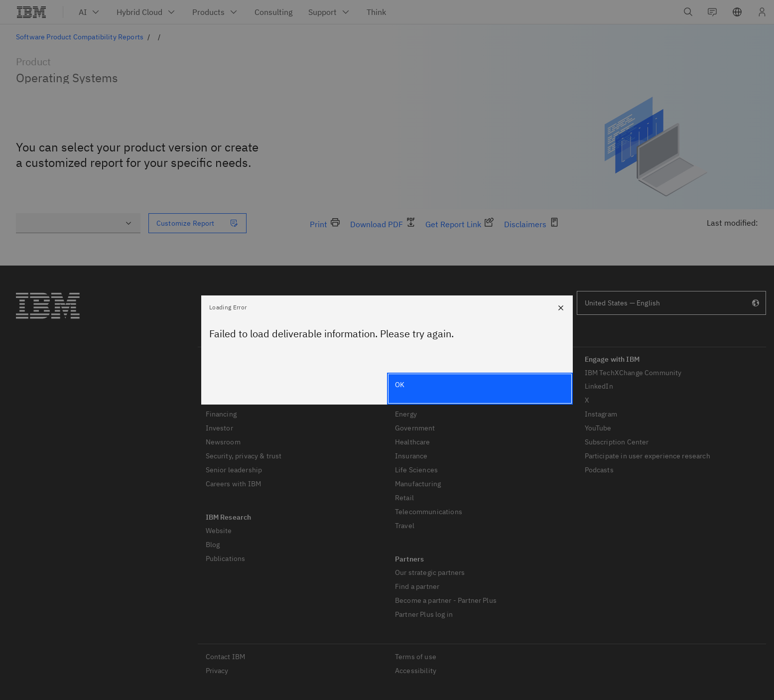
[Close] (561, 307)
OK (400, 385)
